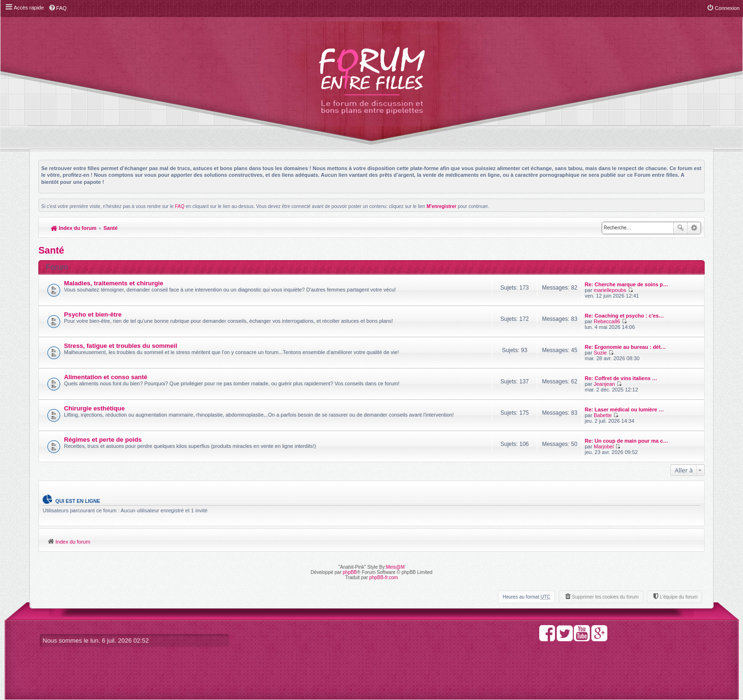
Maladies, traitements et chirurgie (114, 283)
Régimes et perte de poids (103, 440)
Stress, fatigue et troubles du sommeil (121, 346)
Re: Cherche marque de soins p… (626, 284)
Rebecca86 (607, 321)
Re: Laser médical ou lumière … (624, 409)
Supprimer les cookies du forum (605, 597)
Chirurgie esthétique (94, 408)
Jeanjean (604, 384)
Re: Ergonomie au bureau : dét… (625, 347)
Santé (110, 228)
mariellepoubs (610, 290)
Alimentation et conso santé (106, 377)
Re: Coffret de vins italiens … (621, 378)
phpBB (350, 572)
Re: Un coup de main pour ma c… (626, 441)
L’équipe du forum (679, 597)
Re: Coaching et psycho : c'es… (624, 316)
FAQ (180, 206)
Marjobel (604, 446)
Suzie (600, 353)
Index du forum (74, 228)
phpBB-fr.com (384, 577)
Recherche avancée (694, 228)
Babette (603, 415)
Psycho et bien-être (93, 314)
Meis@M (395, 567)
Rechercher (680, 228)
